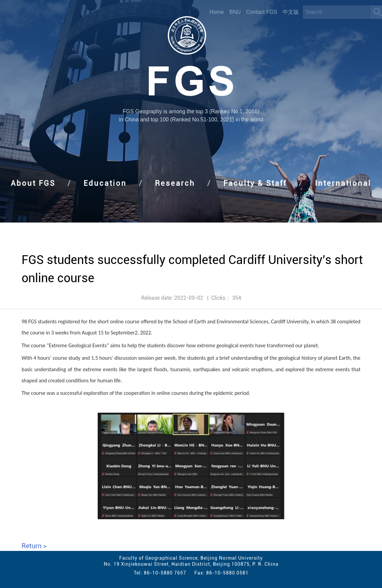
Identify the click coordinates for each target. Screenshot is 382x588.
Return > (34, 546)
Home (217, 12)
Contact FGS (262, 12)
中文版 (291, 12)
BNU (235, 12)
